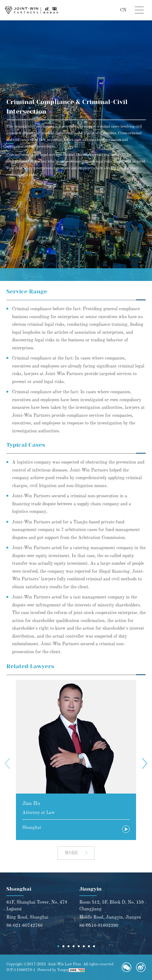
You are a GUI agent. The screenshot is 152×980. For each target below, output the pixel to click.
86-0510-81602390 (99, 926)
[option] (76, 760)
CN (123, 10)
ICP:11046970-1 (21, 970)
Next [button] (145, 763)
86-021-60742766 (25, 926)
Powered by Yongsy (53, 970)
